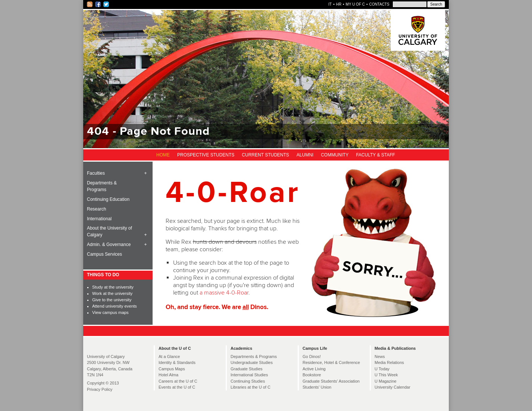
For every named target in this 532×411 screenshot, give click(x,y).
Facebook (98, 4)
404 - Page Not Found (148, 131)
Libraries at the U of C (251, 387)
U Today (382, 369)
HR (339, 4)
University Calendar (392, 387)
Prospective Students (206, 155)
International (99, 219)
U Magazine (386, 381)
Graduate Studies (247, 369)
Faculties (96, 173)
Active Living (314, 369)
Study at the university (113, 287)
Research (96, 209)
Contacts (379, 4)
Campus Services (104, 254)
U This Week (386, 375)
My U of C (355, 4)
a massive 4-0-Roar (224, 293)
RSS (90, 4)
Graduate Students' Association (331, 381)
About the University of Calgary (109, 231)
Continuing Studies (248, 381)
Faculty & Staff (375, 155)
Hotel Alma (168, 375)
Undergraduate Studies (252, 362)
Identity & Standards (177, 362)
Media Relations (389, 362)
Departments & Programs (102, 186)
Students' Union (317, 387)
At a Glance (169, 356)
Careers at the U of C (178, 381)
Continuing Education (108, 199)
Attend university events (115, 306)
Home (163, 155)
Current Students (265, 155)
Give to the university (112, 300)
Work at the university (112, 293)
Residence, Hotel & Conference (331, 362)
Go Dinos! (312, 356)
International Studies (249, 375)
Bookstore (312, 375)
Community (335, 155)
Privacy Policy (100, 389)
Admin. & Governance (109, 245)
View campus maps (110, 312)
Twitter (107, 4)
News (380, 356)
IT (330, 4)
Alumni (305, 155)
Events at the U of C (177, 387)
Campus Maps (172, 369)
